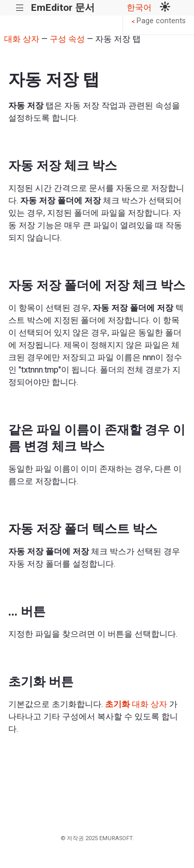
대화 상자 (22, 39)
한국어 (139, 7)
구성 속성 (67, 39)
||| (20, 8)
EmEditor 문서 (63, 7)
